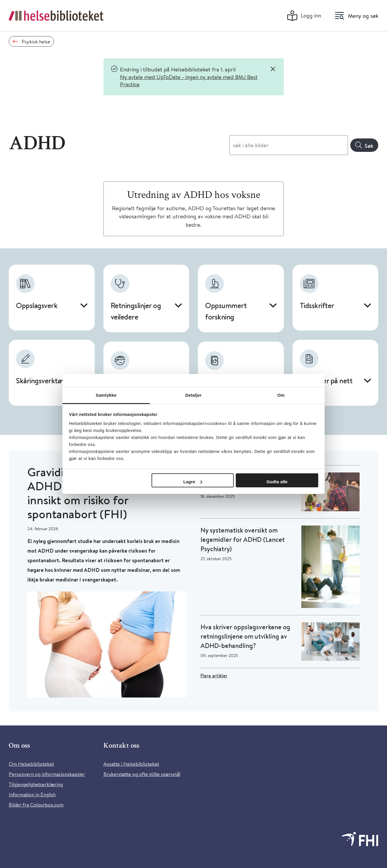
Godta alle (277, 482)
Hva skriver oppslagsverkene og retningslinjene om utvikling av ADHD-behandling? (245, 636)
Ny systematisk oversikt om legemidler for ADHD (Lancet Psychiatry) (243, 540)
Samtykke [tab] (106, 395)
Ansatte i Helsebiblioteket (131, 764)
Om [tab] (281, 395)
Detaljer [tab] (193, 395)
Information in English (32, 794)
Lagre (193, 482)
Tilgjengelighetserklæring (36, 784)
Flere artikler (214, 676)
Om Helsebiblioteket (31, 764)
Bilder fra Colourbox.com (36, 805)
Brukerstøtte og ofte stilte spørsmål (142, 774)
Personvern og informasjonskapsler (47, 774)
